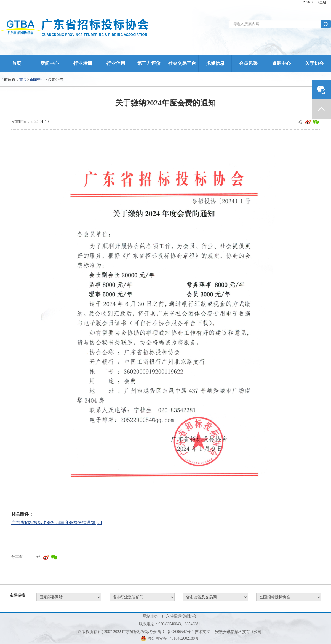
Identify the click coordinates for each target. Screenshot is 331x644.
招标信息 (215, 63)
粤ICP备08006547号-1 (176, 632)
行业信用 (116, 63)
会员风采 (248, 63)
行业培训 (83, 63)
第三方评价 (149, 63)
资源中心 (281, 63)
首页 (17, 63)
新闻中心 (50, 63)
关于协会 (314, 63)
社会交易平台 (182, 63)
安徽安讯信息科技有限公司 (238, 632)
